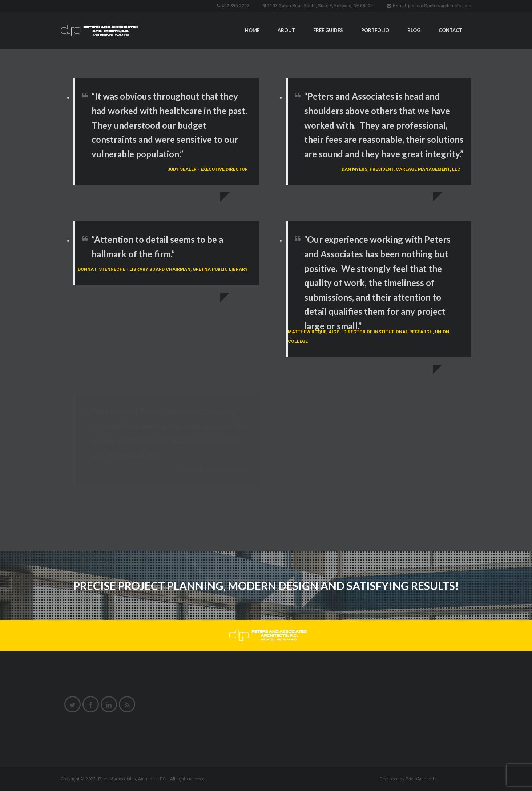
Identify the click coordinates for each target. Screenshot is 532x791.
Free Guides (328, 30)
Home (252, 30)
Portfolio (375, 30)
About (286, 30)
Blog (414, 30)
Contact (450, 30)
